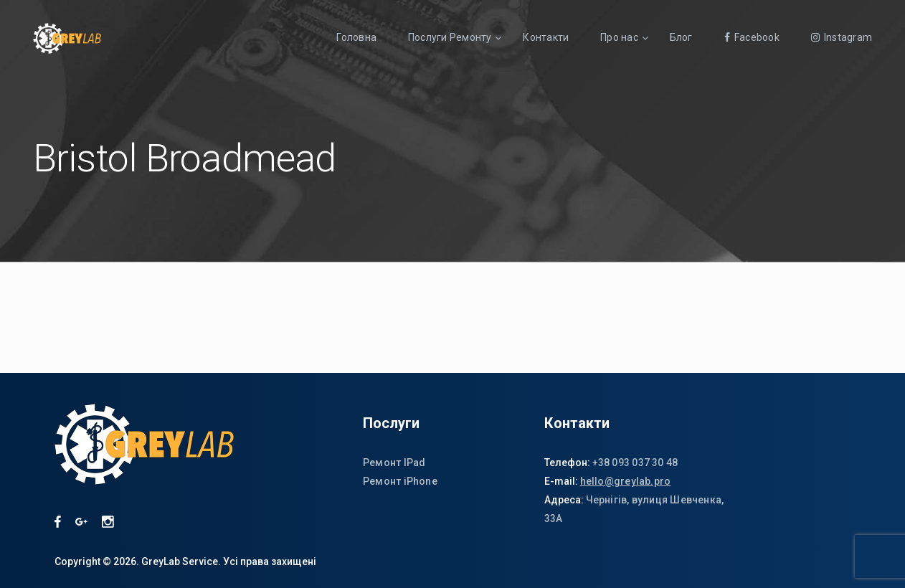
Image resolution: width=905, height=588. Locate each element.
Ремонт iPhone (400, 481)
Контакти (546, 37)
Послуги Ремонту (450, 37)
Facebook (752, 37)
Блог (681, 37)
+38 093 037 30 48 (635, 463)
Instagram (842, 37)
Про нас (619, 37)
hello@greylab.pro (626, 481)
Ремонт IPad (394, 463)
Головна (356, 37)
